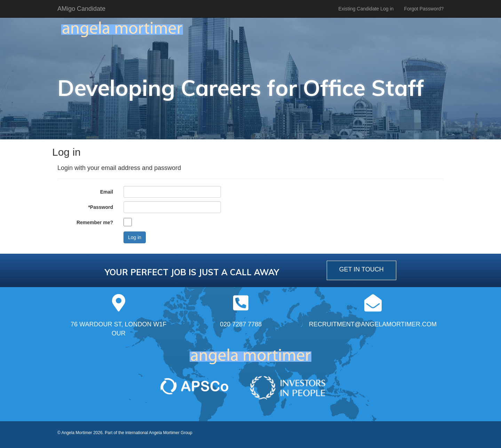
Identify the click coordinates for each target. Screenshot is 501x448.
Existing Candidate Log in (366, 9)
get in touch (361, 269)
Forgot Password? (424, 9)
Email (107, 192)
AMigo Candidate (81, 9)
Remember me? (95, 222)
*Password (101, 207)
